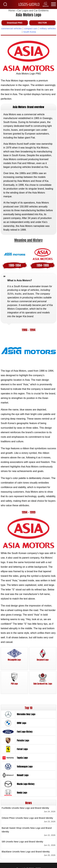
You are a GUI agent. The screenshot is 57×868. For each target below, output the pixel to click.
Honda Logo (22, 793)
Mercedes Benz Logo (26, 714)
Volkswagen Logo (25, 767)
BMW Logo (22, 723)
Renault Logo (23, 775)
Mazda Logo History (26, 784)
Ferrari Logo (22, 749)
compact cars (31, 28)
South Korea (30, 32)
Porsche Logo (23, 740)
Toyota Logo (22, 758)
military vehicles (48, 28)
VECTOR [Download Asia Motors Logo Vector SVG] (42, 23)
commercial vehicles (11, 28)
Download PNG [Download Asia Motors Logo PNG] (15, 23)
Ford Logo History (25, 732)
